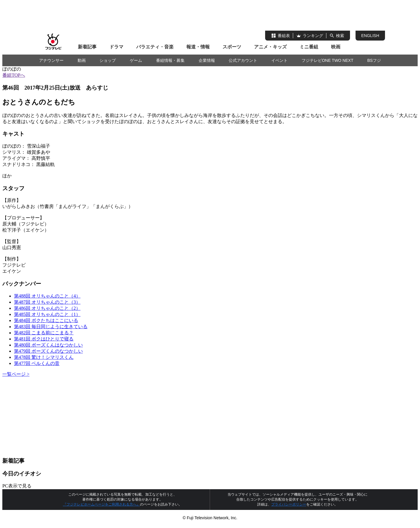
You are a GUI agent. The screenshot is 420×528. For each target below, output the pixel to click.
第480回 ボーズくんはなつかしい (48, 345)
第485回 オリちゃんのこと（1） (47, 314)
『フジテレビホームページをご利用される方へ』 (101, 504)
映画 (336, 47)
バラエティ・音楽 (155, 47)
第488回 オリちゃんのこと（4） (47, 296)
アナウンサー (51, 60)
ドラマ (116, 47)
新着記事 (87, 47)
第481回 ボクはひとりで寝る (44, 339)
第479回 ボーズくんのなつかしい (48, 351)
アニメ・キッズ (270, 47)
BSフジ (374, 60)
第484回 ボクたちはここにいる (46, 320)
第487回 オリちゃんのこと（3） (47, 302)
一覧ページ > (16, 374)
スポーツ (232, 47)
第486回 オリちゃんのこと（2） (47, 308)
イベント (279, 60)
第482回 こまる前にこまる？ (44, 333)
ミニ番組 (309, 47)
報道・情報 (198, 47)
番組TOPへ (14, 75)
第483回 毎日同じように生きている (51, 327)
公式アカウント (243, 60)
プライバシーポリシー (289, 504)
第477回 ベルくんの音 (37, 363)
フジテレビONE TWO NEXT (328, 60)
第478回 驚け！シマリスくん (44, 357)
